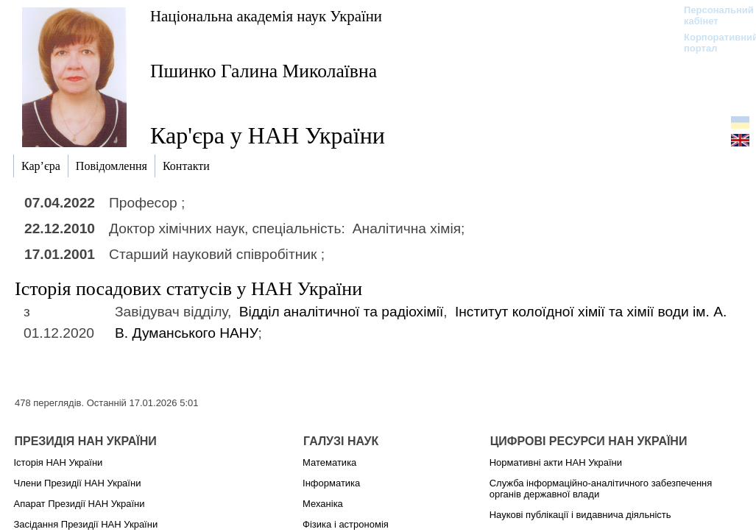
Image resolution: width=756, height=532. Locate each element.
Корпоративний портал (711, 43)
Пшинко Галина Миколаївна (264, 71)
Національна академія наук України (266, 16)
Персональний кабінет (711, 15)
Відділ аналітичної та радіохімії (342, 312)
